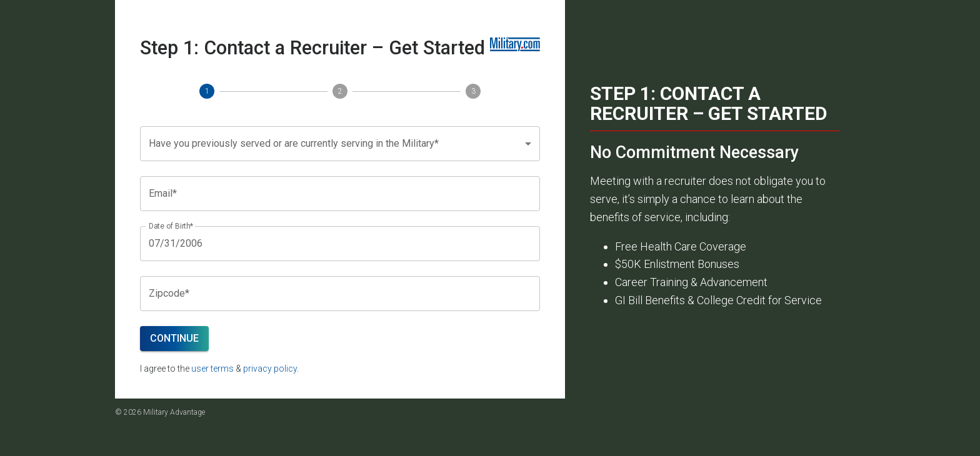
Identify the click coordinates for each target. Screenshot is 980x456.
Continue (174, 339)
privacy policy (270, 369)
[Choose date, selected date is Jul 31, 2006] (340, 244)
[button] (340, 144)
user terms (212, 369)
